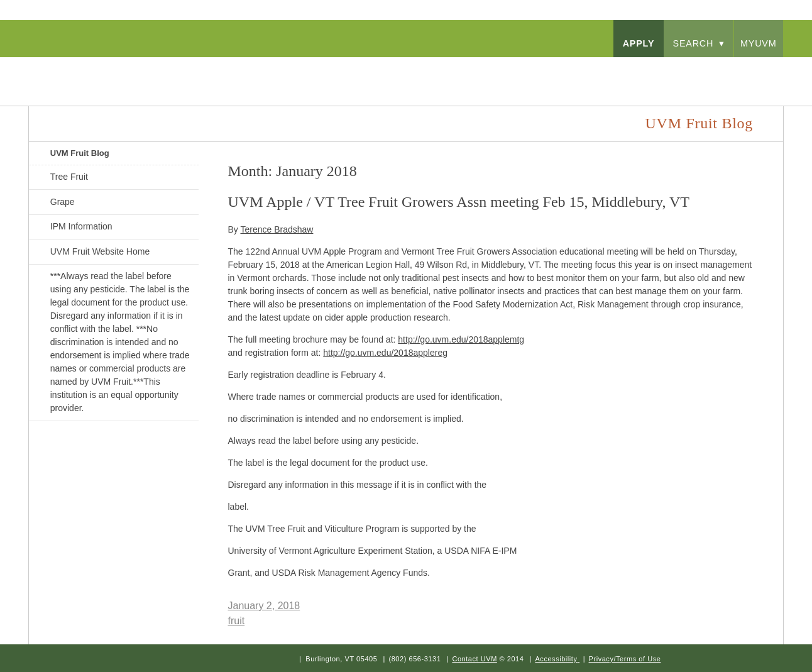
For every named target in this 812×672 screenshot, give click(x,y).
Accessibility (556, 659)
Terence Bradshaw (277, 229)
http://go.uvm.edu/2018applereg (385, 353)
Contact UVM (474, 659)
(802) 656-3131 (414, 659)
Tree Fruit (69, 177)
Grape (63, 202)
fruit (237, 621)
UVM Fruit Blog (80, 153)
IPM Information (81, 226)
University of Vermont (152, 69)
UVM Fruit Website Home (100, 251)
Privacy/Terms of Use (625, 659)
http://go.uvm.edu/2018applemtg (461, 339)
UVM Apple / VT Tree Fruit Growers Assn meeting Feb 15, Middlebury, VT (459, 202)
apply (639, 43)
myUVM (759, 43)
